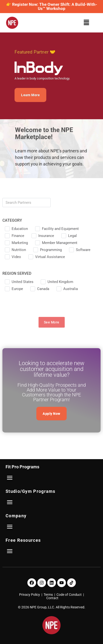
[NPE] (12, 23)
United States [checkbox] (23, 282)
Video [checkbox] (16, 257)
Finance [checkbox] (18, 236)
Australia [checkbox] (71, 289)
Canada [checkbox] (43, 289)
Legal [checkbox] (72, 236)
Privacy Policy (30, 595)
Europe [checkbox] (17, 289)
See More (52, 322)
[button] (88, 23)
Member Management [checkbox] (60, 243)
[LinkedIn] (52, 583)
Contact (52, 598)
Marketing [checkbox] (20, 243)
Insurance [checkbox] (46, 236)
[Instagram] (42, 583)
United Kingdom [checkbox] (60, 282)
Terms (48, 595)
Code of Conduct (69, 595)
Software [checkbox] (83, 250)
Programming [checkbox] (51, 250)
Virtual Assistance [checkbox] (50, 257)
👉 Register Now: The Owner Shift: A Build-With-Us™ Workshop (52, 6)
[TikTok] (71, 583)
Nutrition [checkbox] (19, 250)
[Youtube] (62, 583)
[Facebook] (32, 583)
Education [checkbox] (20, 229)
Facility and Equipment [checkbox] (60, 229)
